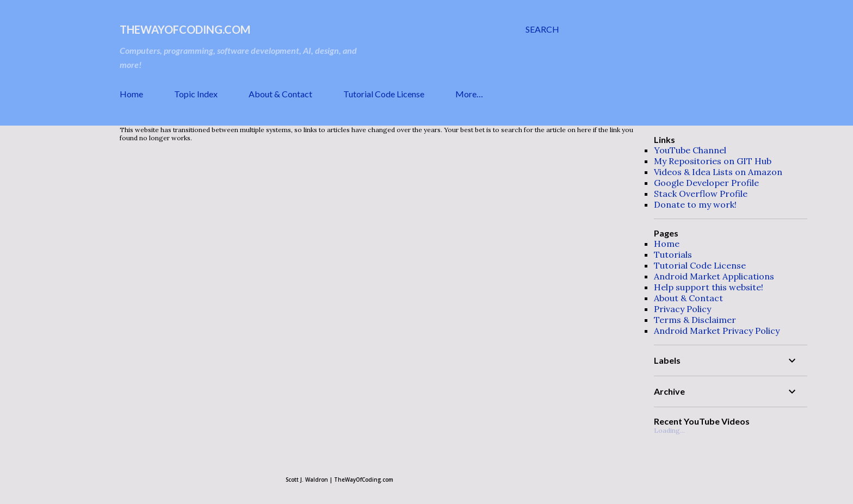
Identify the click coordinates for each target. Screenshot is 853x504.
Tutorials (673, 254)
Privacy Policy (682, 309)
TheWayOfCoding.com (185, 29)
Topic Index (196, 94)
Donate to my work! (695, 204)
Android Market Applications (714, 276)
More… (469, 94)
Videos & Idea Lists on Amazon (718, 172)
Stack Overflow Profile (701, 194)
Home (131, 94)
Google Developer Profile (706, 183)
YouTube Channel (690, 150)
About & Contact (280, 94)
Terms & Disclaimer (695, 320)
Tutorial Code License (384, 94)
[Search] (542, 29)
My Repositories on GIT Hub (713, 161)
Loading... (669, 430)
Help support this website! (709, 287)
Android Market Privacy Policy (717, 331)
